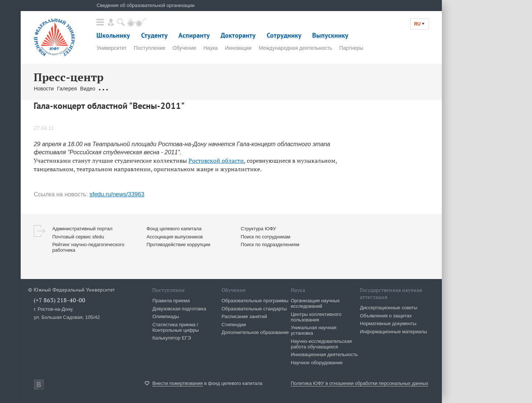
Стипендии (234, 325)
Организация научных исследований (315, 303)
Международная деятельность (295, 48)
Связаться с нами (173, 89)
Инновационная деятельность (324, 354)
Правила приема (171, 301)
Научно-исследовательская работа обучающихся (321, 344)
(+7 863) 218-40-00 (59, 300)
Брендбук (208, 89)
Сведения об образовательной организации (145, 5)
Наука (210, 48)
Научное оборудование (317, 363)
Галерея (67, 89)
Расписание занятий (244, 316)
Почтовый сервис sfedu (78, 237)
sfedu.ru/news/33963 (117, 194)
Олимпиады (166, 316)
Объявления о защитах (386, 316)
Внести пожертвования (178, 383)
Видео (88, 89)
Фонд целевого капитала (174, 229)
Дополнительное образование (255, 332)
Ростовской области (216, 161)
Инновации (238, 48)
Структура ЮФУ (258, 229)
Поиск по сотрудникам (265, 237)
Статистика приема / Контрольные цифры (175, 327)
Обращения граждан (123, 89)
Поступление (149, 48)
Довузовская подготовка (179, 309)
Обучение (184, 48)
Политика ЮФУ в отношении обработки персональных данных (359, 383)
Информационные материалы (393, 332)
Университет (111, 48)
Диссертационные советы (389, 308)
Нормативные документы (388, 323)
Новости (44, 89)
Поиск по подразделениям (270, 244)
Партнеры (351, 48)
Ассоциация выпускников (175, 237)
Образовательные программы (255, 301)
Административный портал (82, 229)
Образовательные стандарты (254, 309)
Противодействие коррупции (178, 244)
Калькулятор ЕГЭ (172, 338)
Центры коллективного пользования (316, 317)
